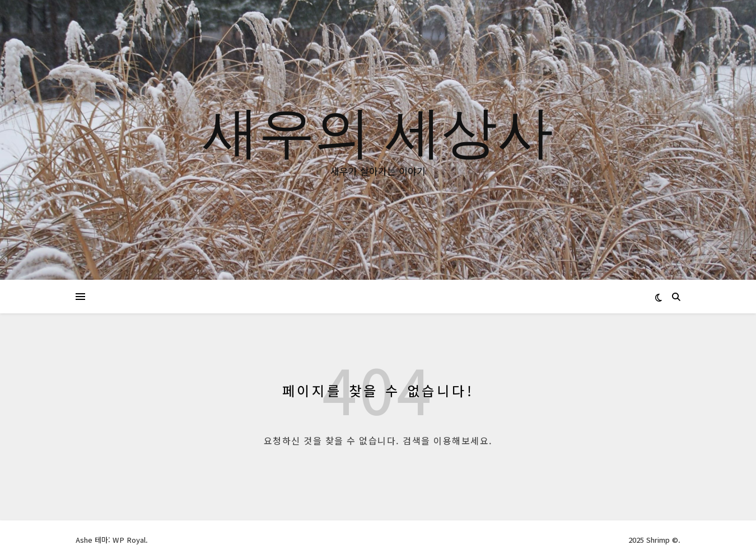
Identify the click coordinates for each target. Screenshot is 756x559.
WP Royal (129, 540)
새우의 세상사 (378, 130)
